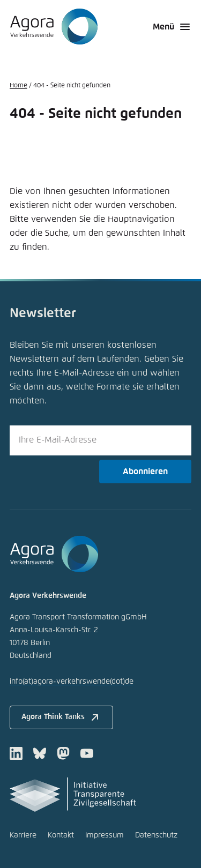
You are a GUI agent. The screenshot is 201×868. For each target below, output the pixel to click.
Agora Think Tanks (61, 717)
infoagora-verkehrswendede (72, 682)
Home (18, 86)
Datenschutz (156, 835)
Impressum (105, 835)
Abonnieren (145, 472)
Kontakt (61, 835)
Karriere (23, 835)
